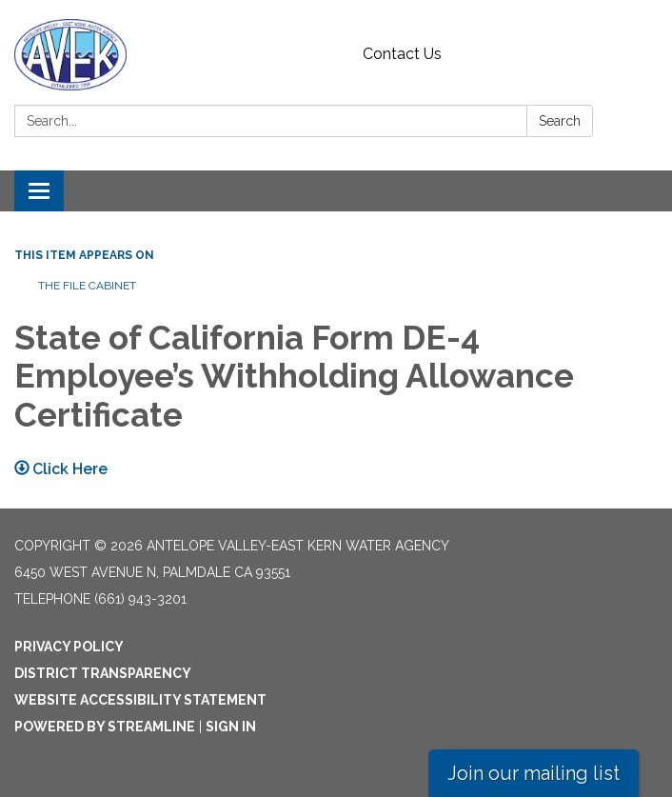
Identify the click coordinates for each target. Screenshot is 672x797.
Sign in (231, 727)
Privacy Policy (69, 647)
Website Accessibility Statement (140, 700)
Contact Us (402, 54)
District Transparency (103, 673)
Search (560, 121)
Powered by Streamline (105, 727)
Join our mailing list (534, 773)
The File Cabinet (87, 286)
